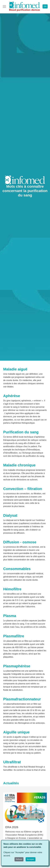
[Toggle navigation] (4, 7)
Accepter (30, 859)
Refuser (19, 859)
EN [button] (45, 6)
